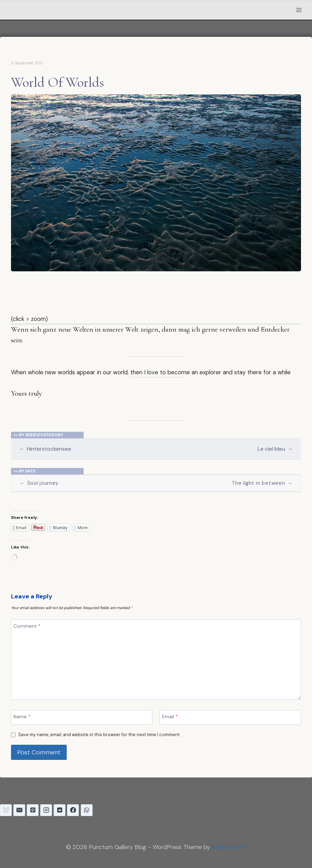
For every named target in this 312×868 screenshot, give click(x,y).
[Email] (230, 717)
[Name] (82, 717)
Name (22, 717)
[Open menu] (299, 10)
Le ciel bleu (275, 449)
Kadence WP (229, 847)
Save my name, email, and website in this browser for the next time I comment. (99, 735)
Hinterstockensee (45, 449)
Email (170, 717)
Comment (27, 626)
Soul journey (39, 483)
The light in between (262, 483)
